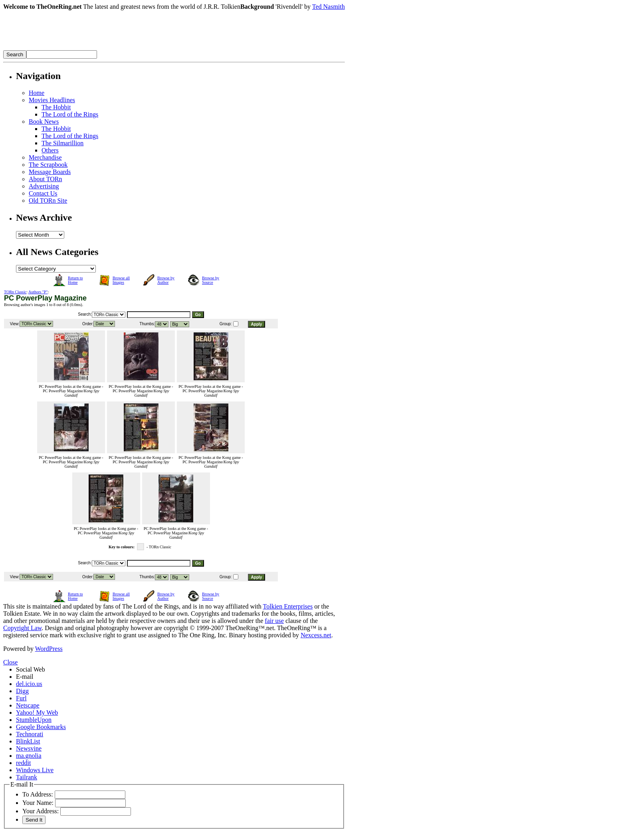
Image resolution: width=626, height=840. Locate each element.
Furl (21, 698)
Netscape (28, 705)
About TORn (45, 179)
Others (50, 150)
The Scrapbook (48, 165)
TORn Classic (15, 292)
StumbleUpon (34, 720)
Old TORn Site (48, 201)
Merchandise (45, 157)
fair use (274, 621)
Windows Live (35, 770)
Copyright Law (22, 628)
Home (37, 93)
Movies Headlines (52, 100)
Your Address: (41, 811)
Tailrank (27, 777)
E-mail (25, 677)
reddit (23, 763)
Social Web (31, 669)
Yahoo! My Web (37, 713)
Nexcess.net (316, 635)
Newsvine (29, 748)
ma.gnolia (29, 756)
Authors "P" (38, 292)
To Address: (38, 794)
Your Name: (38, 803)
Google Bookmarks (41, 727)
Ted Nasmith (329, 7)
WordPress (49, 649)
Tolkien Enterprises (288, 606)
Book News (44, 122)
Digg (22, 691)
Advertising (44, 186)
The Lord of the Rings (70, 114)
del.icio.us (29, 684)
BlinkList (28, 741)
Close (10, 662)
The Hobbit (56, 107)
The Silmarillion (62, 143)
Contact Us (43, 193)
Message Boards (50, 172)
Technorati (30, 734)
